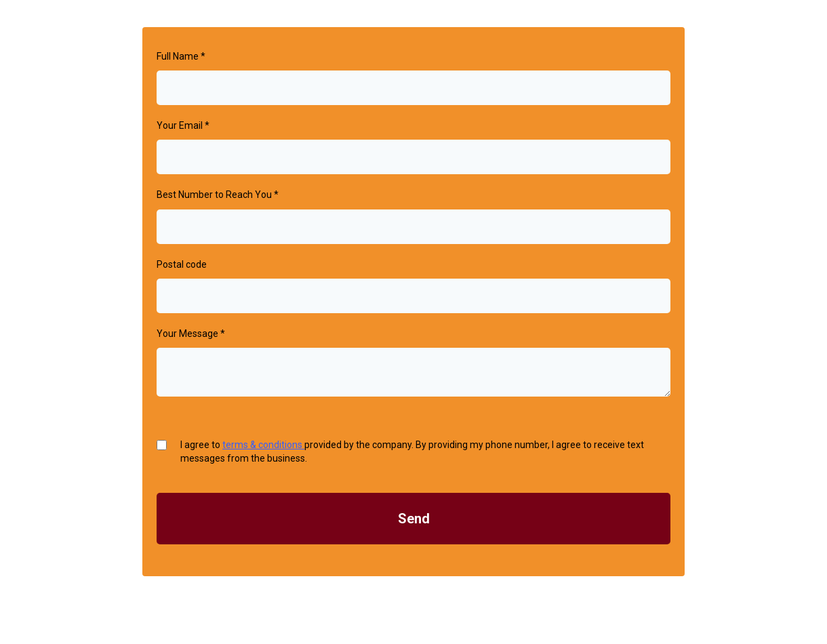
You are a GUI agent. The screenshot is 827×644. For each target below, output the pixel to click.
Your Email (183, 125)
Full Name (181, 56)
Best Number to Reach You (218, 195)
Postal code (182, 264)
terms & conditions (263, 445)
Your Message (191, 334)
